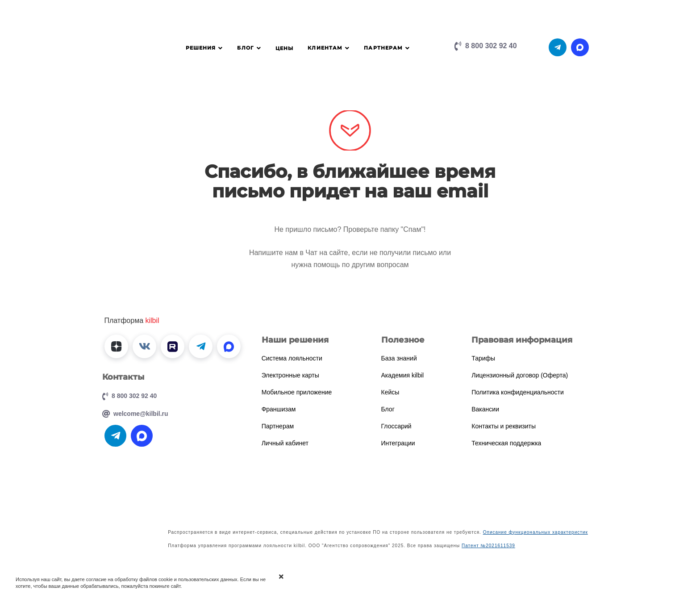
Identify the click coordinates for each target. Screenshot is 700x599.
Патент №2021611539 (488, 546)
